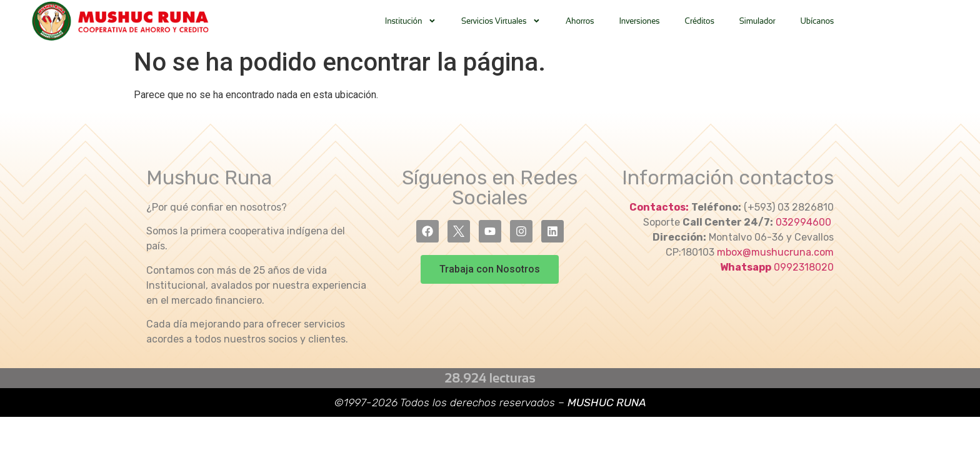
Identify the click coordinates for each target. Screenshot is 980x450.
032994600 (805, 222)
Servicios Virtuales (501, 21)
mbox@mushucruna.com (775, 252)
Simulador (757, 21)
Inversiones (639, 21)
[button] (490, 269)
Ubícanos (817, 21)
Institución (411, 21)
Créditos (699, 21)
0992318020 (804, 267)
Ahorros (580, 21)
